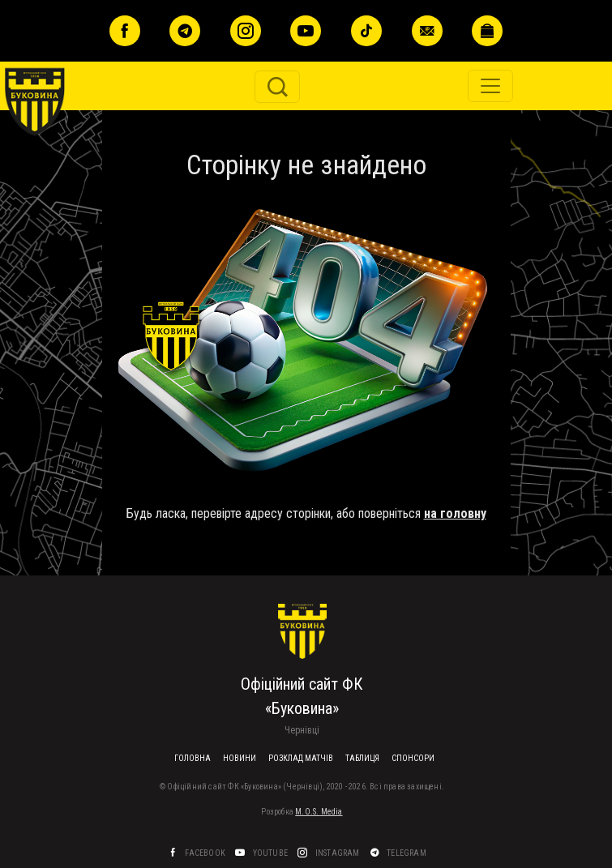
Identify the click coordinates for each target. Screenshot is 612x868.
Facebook (206, 853)
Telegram (407, 853)
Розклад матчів (301, 758)
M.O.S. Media (319, 812)
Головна (193, 758)
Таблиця (362, 758)
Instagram (338, 853)
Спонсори (413, 758)
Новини (240, 758)
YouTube (272, 853)
